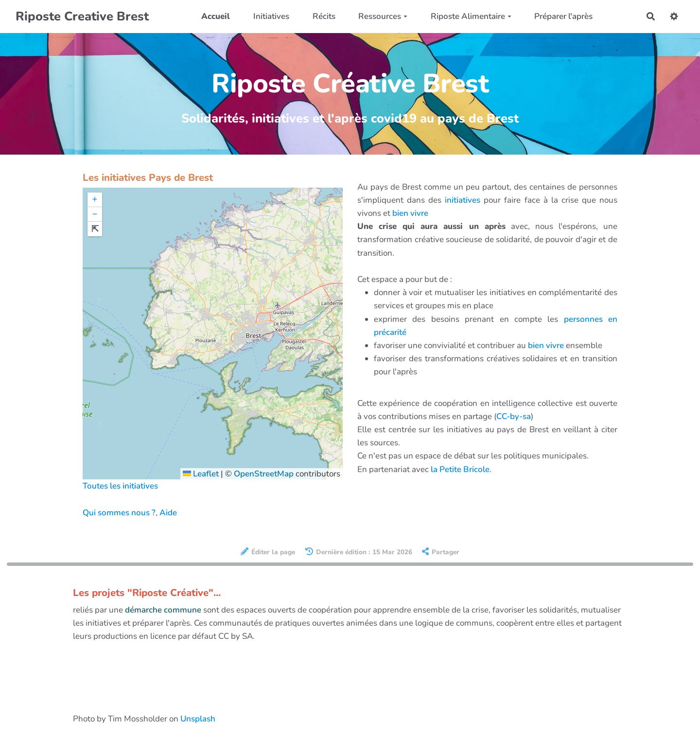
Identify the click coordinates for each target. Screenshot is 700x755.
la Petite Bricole (460, 469)
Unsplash (198, 719)
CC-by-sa (514, 416)
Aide (168, 513)
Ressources (383, 16)
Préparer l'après (563, 16)
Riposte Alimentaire (471, 16)
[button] (95, 200)
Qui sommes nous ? (119, 513)
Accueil (216, 16)
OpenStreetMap (264, 474)
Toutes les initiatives (120, 486)
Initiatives (271, 16)
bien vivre (410, 213)
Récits (324, 16)
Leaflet (201, 474)
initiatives (463, 200)
